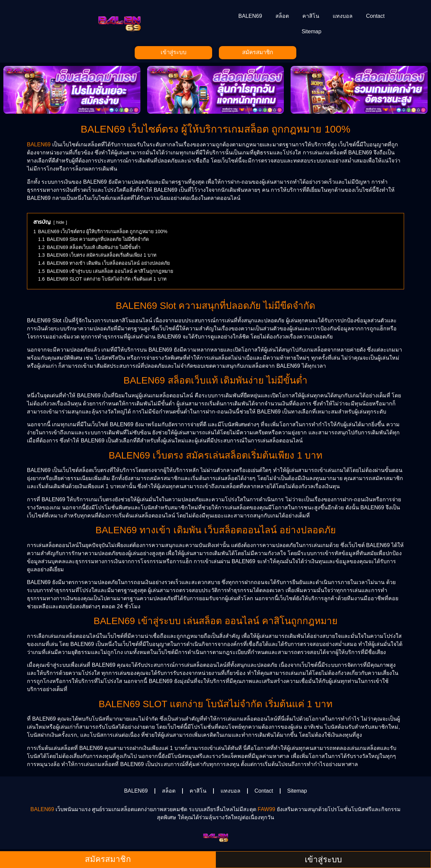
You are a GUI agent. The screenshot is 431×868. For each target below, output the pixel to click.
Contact (375, 16)
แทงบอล (343, 16)
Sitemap (312, 31)
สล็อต (282, 16)
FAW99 (266, 810)
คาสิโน (311, 16)
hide (60, 223)
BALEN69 (250, 16)
